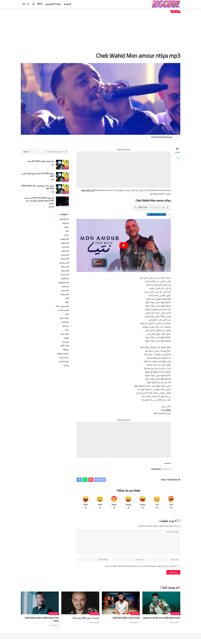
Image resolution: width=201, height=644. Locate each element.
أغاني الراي (175, 12)
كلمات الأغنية (64, 351)
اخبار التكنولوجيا (63, 285)
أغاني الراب (65, 248)
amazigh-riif (64, 219)
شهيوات (66, 343)
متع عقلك (66, 355)
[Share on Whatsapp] (85, 480)
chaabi (66, 227)
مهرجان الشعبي (63, 368)
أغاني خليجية (64, 260)
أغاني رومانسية (63, 264)
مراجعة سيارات (63, 363)
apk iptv (51, 206)
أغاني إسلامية (64, 240)
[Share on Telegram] (79, 480)
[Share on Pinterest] (91, 480)
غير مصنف (65, 347)
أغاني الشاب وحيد (87, 191)
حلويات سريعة (64, 322)
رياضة (67, 334)
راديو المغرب (64, 326)
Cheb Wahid (155, 469)
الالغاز (67, 302)
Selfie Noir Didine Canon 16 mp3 (125, 622)
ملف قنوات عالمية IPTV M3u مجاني (40, 161)
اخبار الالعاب (65, 281)
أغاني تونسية (64, 256)
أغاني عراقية (64, 269)
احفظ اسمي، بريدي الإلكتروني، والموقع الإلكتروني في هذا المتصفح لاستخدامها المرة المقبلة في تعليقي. (140, 570)
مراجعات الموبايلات (62, 359)
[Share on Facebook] (101, 480)
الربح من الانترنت (63, 314)
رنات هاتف (65, 330)
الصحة (67, 318)
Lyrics (66, 235)
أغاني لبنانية (65, 273)
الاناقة (67, 306)
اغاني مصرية (64, 293)
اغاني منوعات (64, 297)
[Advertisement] (101, 33)
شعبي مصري (64, 339)
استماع (167, 410)
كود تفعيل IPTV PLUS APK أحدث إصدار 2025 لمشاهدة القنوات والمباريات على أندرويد (39, 200)
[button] (33, 4)
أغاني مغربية (64, 277)
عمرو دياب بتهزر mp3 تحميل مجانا (85, 622)
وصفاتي (66, 372)
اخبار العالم (65, 289)
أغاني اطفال (64, 244)
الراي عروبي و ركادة (62, 310)
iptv (53, 164)
